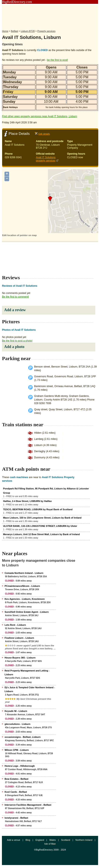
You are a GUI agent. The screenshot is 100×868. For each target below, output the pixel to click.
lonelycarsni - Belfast (16, 818)
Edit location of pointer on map (19, 235)
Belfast (14, 31)
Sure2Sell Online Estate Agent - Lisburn (26, 612)
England (40, 840)
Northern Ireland (84, 840)
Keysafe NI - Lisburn (16, 711)
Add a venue (14, 840)
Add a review (15, 310)
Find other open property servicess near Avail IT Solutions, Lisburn (39, 116)
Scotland (66, 840)
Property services (46, 31)
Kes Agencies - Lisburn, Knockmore (24, 599)
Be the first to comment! (15, 297)
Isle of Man (50, 844)
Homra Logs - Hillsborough (20, 766)
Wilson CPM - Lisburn (17, 750)
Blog (28, 840)
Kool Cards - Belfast (16, 792)
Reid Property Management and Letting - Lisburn (27, 673)
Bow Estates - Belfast (16, 779)
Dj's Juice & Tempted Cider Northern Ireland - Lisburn (30, 689)
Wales (53, 840)
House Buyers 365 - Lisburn (20, 658)
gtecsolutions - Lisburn (17, 724)
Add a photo (14, 347)
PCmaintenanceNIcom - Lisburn (22, 586)
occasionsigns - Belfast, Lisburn (22, 737)
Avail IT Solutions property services (46, 159)
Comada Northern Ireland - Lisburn (24, 573)
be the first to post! (58, 60)
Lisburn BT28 (28, 31)
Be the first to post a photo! (17, 341)
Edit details (44, 134)
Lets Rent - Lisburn (15, 625)
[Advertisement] (50, 16)
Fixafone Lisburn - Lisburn (19, 638)
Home (5, 31)
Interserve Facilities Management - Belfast (28, 805)
